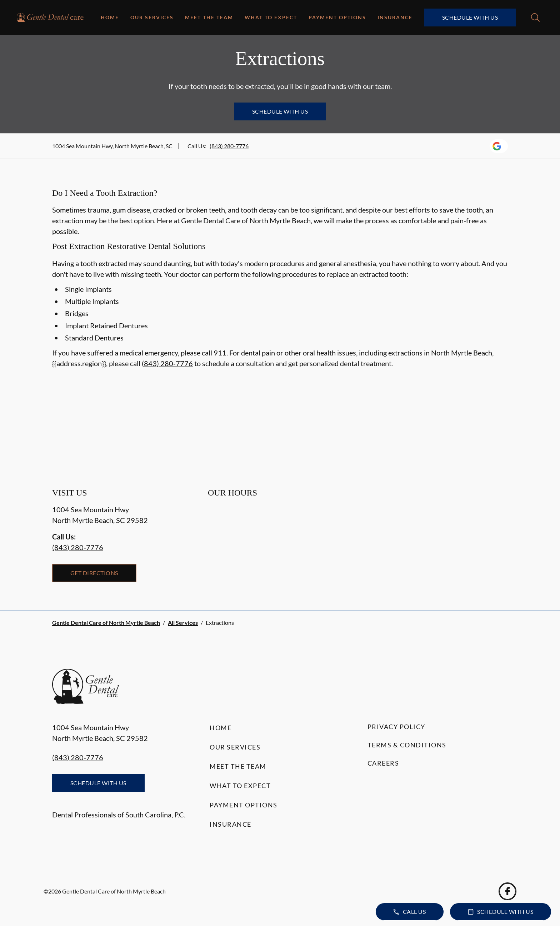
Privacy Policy (396, 727)
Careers (383, 763)
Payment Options (337, 17)
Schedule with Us (470, 17)
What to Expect (271, 17)
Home (110, 17)
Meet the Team (209, 17)
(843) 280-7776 (229, 146)
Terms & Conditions (407, 745)
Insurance (395, 17)
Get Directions (94, 573)
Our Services (152, 17)
